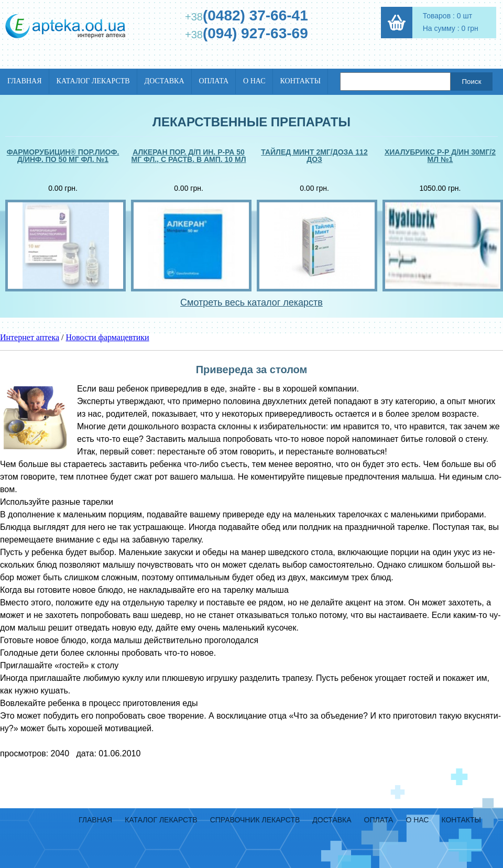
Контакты (300, 81)
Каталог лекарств (93, 81)
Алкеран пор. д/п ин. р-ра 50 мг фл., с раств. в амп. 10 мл (188, 156)
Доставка (165, 81)
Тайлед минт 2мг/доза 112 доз (314, 156)
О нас (254, 81)
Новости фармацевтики (108, 337)
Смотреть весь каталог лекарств (251, 302)
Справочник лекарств (255, 820)
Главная (25, 81)
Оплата (214, 81)
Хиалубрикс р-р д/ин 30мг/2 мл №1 (440, 156)
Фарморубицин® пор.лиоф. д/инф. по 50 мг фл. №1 (63, 156)
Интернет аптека (30, 337)
